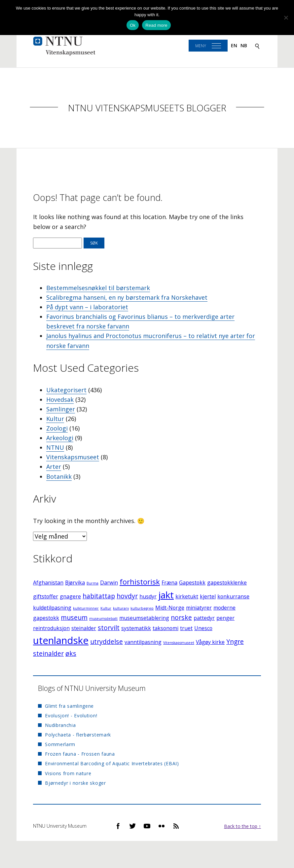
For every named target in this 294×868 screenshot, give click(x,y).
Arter (54, 467)
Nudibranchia (60, 725)
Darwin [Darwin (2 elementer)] (109, 583)
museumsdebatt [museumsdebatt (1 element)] (103, 619)
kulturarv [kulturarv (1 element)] (121, 608)
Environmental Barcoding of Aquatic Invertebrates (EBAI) (112, 763)
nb (244, 45)
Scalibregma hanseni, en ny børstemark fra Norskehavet (127, 297)
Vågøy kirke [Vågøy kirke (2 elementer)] (210, 642)
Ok (133, 25)
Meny (201, 46)
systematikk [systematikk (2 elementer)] (136, 628)
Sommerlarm (60, 744)
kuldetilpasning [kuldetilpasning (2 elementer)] (52, 608)
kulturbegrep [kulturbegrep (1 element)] (142, 608)
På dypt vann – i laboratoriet (87, 307)
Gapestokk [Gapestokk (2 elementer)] (192, 583)
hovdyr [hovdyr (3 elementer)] (127, 596)
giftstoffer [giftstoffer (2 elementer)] (46, 596)
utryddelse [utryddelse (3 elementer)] (107, 642)
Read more (156, 25)
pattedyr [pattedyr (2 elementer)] (204, 618)
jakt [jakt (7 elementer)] (166, 595)
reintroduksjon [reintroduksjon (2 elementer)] (51, 628)
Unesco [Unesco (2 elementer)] (203, 628)
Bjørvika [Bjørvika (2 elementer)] (75, 583)
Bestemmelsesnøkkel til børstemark (98, 288)
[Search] (257, 46)
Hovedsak (60, 399)
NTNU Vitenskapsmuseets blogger (147, 108)
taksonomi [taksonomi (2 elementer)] (165, 628)
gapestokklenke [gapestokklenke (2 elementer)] (227, 583)
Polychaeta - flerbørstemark (78, 735)
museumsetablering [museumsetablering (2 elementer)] (144, 618)
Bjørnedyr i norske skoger (75, 783)
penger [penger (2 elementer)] (225, 618)
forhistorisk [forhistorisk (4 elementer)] (140, 582)
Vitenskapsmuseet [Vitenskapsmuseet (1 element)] (179, 643)
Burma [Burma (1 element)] (92, 583)
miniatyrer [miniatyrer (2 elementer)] (199, 608)
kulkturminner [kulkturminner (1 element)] (86, 608)
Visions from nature (68, 773)
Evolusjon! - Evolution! (71, 716)
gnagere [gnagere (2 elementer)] (70, 596)
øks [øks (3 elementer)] (71, 653)
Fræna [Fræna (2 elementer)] (169, 583)
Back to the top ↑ (242, 826)
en (234, 45)
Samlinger (61, 409)
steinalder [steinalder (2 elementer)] (84, 628)
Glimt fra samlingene (69, 706)
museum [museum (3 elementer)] (74, 617)
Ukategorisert (66, 390)
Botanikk (59, 476)
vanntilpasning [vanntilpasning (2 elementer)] (143, 642)
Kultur (55, 419)
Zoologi (57, 428)
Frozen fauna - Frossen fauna (80, 754)
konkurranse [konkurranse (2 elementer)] (233, 596)
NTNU (55, 447)
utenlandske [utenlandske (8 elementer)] (61, 640)
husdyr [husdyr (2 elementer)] (148, 596)
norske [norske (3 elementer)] (181, 617)
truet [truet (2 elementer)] (186, 628)
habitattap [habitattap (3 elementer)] (99, 596)
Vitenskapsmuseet (73, 457)
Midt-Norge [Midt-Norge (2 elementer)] (170, 608)
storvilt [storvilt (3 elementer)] (109, 628)
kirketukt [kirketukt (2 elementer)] (187, 596)
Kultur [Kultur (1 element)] (106, 608)
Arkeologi (60, 438)
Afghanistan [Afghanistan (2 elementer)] (48, 583)
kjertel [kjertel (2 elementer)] (208, 596)
